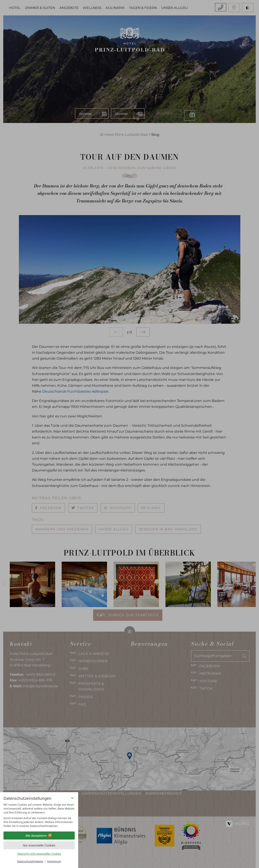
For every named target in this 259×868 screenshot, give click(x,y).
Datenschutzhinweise (30, 861)
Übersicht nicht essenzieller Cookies (39, 854)
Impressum (54, 861)
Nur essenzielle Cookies (39, 845)
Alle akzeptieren (39, 836)
